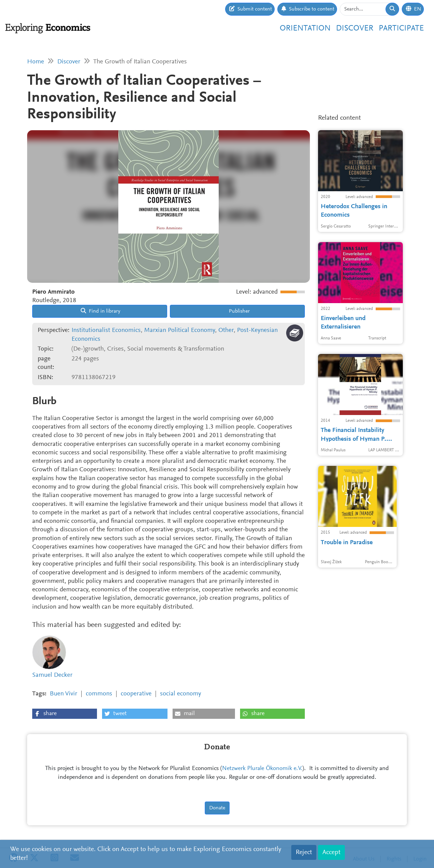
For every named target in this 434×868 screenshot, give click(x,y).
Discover (355, 28)
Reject (304, 852)
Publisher (239, 311)
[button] (65, 714)
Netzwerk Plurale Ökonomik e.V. (262, 769)
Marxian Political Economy (180, 330)
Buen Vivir (64, 694)
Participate (401, 28)
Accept (331, 852)
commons (99, 694)
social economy (181, 694)
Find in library (101, 311)
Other (226, 330)
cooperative (136, 694)
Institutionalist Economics (106, 330)
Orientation (305, 28)
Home (36, 62)
